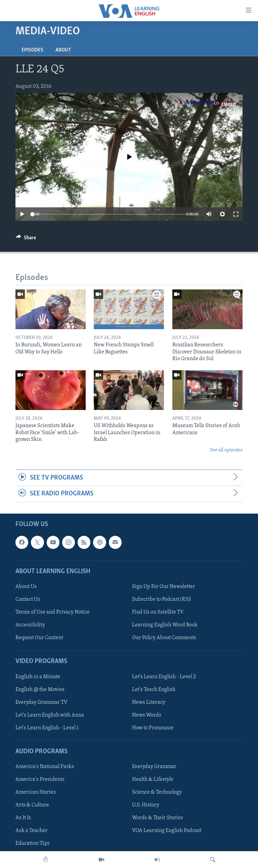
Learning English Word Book (165, 625)
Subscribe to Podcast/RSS (162, 599)
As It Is (23, 818)
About (63, 50)
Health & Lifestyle (153, 779)
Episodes (32, 50)
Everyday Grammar (154, 767)
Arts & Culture (32, 805)
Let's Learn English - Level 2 (164, 676)
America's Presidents (40, 779)
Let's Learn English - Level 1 (47, 728)
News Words (147, 715)
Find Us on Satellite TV (158, 612)
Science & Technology (157, 792)
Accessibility (30, 625)
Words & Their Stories (158, 818)
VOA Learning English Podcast (167, 831)
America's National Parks (45, 767)
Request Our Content (39, 638)
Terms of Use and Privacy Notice (53, 612)
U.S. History (146, 805)
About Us (26, 587)
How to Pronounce (153, 728)
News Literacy (149, 702)
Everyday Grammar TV (41, 702)
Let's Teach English (154, 689)
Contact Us (28, 599)
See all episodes (226, 450)
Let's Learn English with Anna (50, 715)
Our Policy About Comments (164, 638)
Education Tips (33, 843)
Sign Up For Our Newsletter (164, 587)
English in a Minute (38, 676)
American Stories (36, 792)
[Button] (26, 239)
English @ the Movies (40, 689)
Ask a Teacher (32, 831)
